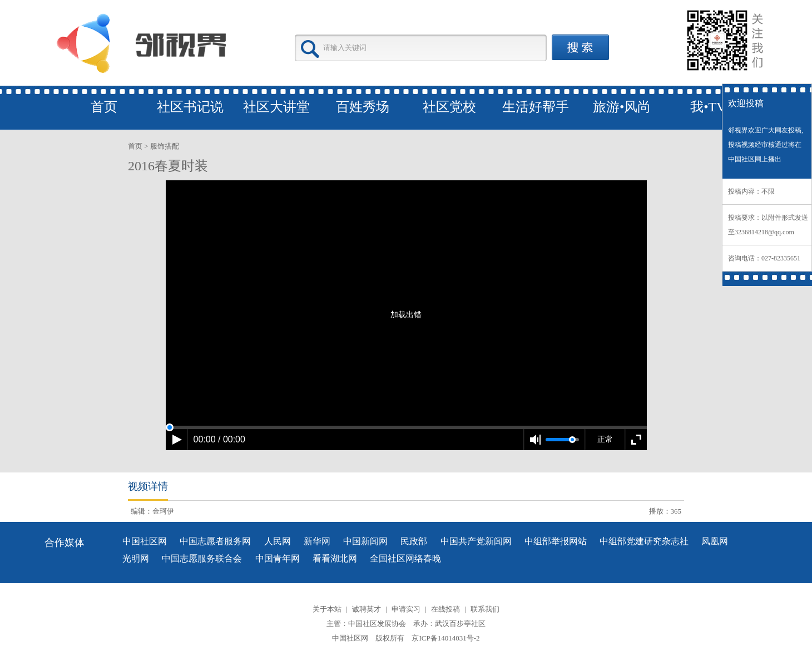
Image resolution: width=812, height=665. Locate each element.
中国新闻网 (365, 541)
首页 (104, 107)
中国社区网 (145, 541)
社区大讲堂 (276, 107)
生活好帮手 (536, 107)
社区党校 (449, 107)
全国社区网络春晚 (405, 558)
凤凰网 (715, 541)
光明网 (136, 558)
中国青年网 (278, 558)
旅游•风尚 (622, 107)
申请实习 (406, 609)
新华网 (317, 541)
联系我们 (485, 609)
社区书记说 (190, 107)
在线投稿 (445, 609)
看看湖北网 (335, 558)
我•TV (708, 107)
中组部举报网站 (556, 541)
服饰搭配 (165, 146)
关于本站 (327, 609)
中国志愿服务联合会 (202, 558)
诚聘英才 (367, 609)
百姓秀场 (363, 107)
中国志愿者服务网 (215, 541)
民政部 (414, 541)
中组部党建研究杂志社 (644, 541)
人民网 (278, 541)
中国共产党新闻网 (476, 541)
